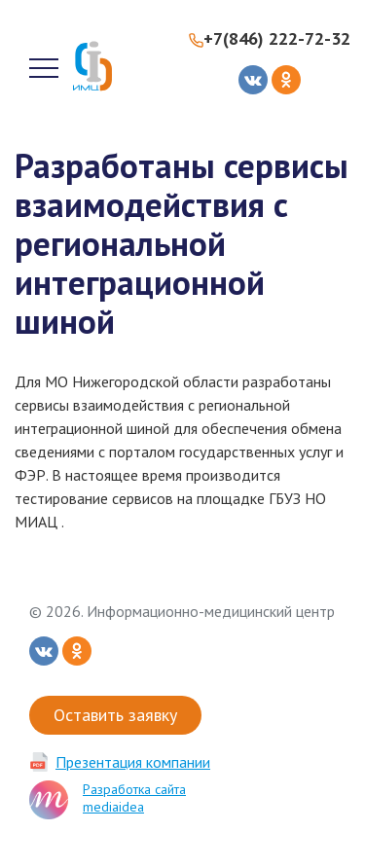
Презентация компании (133, 762)
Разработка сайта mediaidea (134, 798)
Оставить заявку (115, 715)
